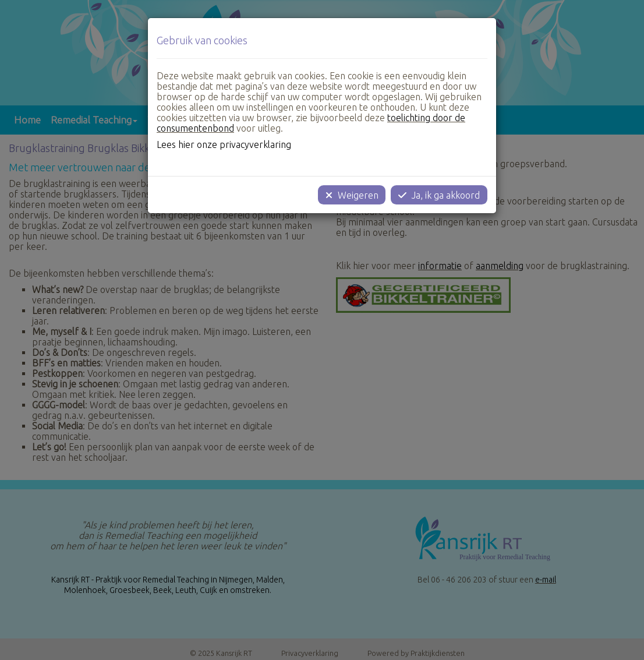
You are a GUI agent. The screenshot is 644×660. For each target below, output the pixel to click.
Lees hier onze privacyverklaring (224, 144)
